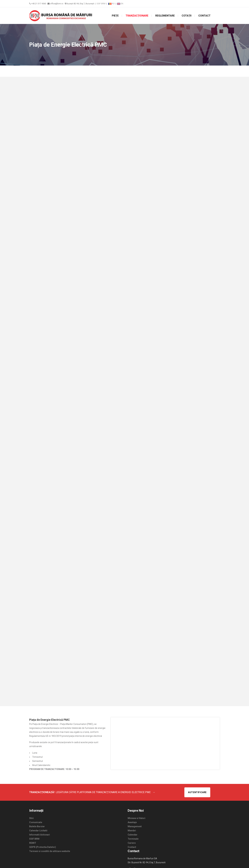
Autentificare (197, 792)
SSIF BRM (101, 4)
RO (112, 4)
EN (120, 4)
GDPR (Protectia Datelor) (43, 847)
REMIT (33, 843)
